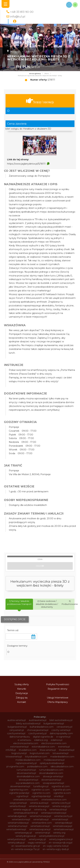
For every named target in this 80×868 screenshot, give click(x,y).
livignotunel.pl (19, 753)
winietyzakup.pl (16, 843)
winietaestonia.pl (21, 819)
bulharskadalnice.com (42, 727)
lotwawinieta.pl (14, 757)
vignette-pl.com (62, 790)
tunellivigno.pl (41, 786)
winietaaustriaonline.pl (26, 813)
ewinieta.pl (64, 747)
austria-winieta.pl (17, 720)
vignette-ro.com (41, 793)
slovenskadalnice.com (51, 773)
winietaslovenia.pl (40, 826)
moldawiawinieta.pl (54, 760)
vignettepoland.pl (41, 796)
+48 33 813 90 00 (22, 12)
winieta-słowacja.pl (39, 806)
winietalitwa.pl (41, 819)
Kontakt (22, 702)
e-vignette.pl (63, 737)
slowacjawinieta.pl (28, 780)
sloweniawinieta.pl (51, 780)
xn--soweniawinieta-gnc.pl (26, 846)
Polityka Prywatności (58, 684)
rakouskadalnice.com (62, 767)
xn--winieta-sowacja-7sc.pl (25, 849)
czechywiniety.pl (37, 733)
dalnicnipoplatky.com (61, 733)
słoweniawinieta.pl (20, 786)
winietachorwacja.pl (40, 816)
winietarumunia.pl (18, 826)
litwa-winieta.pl (48, 750)
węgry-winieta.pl (37, 843)
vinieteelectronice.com (54, 800)
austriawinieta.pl (38, 720)
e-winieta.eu (24, 740)
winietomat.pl (43, 833)
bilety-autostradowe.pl (28, 723)
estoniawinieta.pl (19, 747)
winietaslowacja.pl (62, 826)
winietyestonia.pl (16, 839)
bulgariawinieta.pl (17, 727)
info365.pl (11, 750)
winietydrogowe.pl (26, 836)
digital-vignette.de (43, 737)
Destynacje (22, 693)
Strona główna (35, 74)
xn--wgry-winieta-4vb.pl (56, 846)
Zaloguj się (22, 698)
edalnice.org (41, 740)
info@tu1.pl (18, 16)
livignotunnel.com (40, 753)
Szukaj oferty (22, 684)
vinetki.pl (59, 796)
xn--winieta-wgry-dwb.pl (56, 849)
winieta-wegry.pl (61, 806)
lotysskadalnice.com (36, 757)
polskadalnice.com (37, 767)
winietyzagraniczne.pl (61, 839)
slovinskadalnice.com (28, 776)
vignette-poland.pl (19, 793)
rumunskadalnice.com (51, 770)
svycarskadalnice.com (28, 783)
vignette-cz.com (41, 790)
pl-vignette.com (15, 767)
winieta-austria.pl (39, 803)
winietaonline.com (42, 823)
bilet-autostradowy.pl (61, 720)
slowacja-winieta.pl (53, 776)
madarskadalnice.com (62, 757)
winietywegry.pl (37, 839)
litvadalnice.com (28, 750)
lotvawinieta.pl (61, 753)
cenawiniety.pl (64, 727)
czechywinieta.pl (16, 733)
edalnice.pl (57, 740)
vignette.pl (22, 796)
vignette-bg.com (19, 790)
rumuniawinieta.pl (26, 770)
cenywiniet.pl (17, 730)
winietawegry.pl (23, 833)
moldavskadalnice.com (28, 760)
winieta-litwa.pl (18, 806)
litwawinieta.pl (67, 750)
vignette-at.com (61, 786)
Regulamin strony (58, 689)
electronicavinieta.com (26, 743)
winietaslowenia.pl (16, 829)
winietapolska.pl (64, 823)
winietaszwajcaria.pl (40, 829)
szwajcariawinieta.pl (53, 783)
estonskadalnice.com (43, 747)
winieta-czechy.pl (61, 803)
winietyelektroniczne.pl (52, 836)
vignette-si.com (62, 793)
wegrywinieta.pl (18, 803)
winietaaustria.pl (58, 810)
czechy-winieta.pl (61, 730)
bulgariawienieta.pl (54, 723)
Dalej (40, 566)
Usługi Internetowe (58, 698)
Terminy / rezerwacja (40, 101)
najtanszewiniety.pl (26, 763)
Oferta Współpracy (58, 702)
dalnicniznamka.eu (20, 737)
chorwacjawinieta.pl (38, 730)
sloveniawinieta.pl (26, 773)
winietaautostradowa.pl (54, 813)
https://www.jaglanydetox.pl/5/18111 (26, 164)
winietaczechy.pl (63, 816)
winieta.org (40, 810)
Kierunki (22, 689)
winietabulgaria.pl (17, 816)
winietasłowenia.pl (64, 829)
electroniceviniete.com (54, 743)
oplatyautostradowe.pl (52, 763)
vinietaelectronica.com (26, 800)
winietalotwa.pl (60, 819)
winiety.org (59, 833)
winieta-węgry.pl (22, 810)
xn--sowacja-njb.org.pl (61, 843)
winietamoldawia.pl (18, 823)
